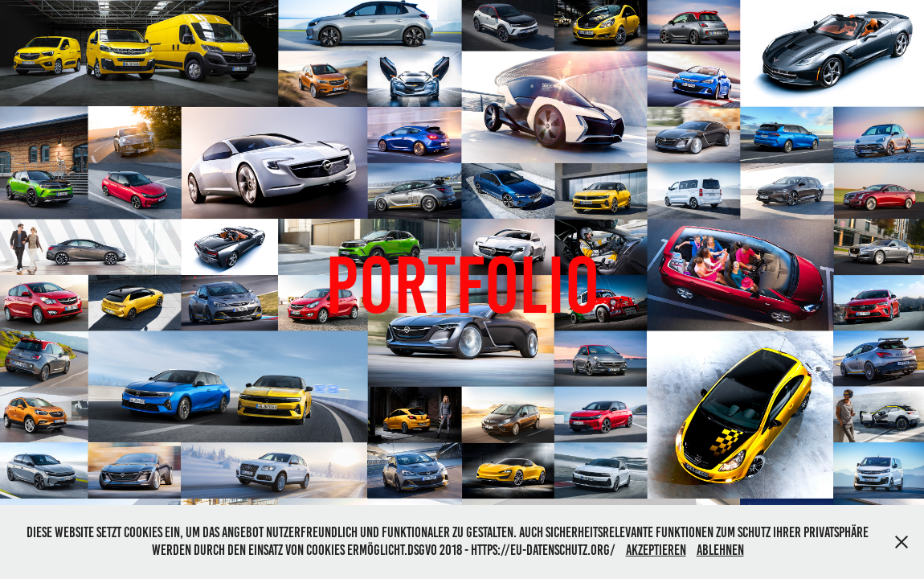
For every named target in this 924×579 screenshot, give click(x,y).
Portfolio (462, 285)
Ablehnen (720, 550)
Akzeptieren (656, 550)
